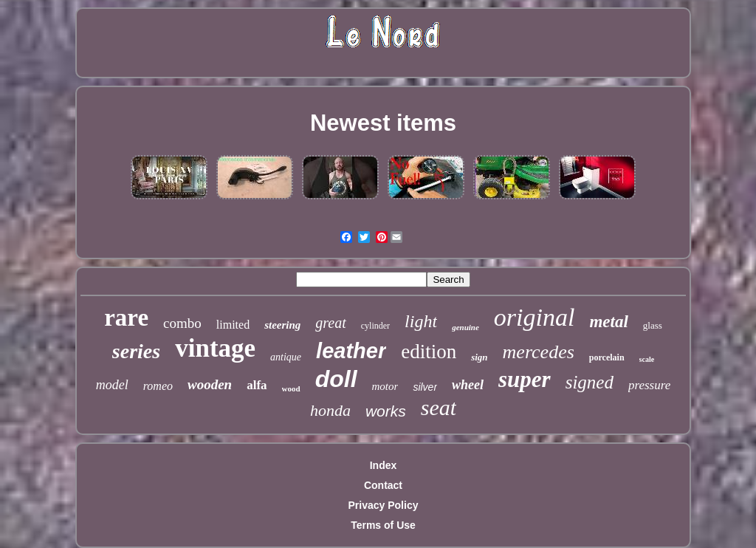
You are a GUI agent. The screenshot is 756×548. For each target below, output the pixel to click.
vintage (215, 348)
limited (233, 325)
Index (384, 465)
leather (351, 351)
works (386, 411)
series (136, 351)
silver (425, 387)
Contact (383, 485)
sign (479, 357)
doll (336, 379)
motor (385, 386)
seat (439, 407)
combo (182, 323)
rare (126, 318)
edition (429, 352)
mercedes (539, 352)
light (421, 321)
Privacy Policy (384, 505)
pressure (649, 385)
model (112, 385)
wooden (210, 384)
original (535, 317)
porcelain (607, 357)
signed (590, 382)
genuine (465, 327)
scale (647, 359)
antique (286, 357)
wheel (468, 385)
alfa (257, 385)
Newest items (383, 123)
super (525, 379)
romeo (158, 386)
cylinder (375, 326)
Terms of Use (383, 525)
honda (330, 410)
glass (653, 325)
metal (608, 322)
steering (282, 325)
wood (291, 388)
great (330, 323)
